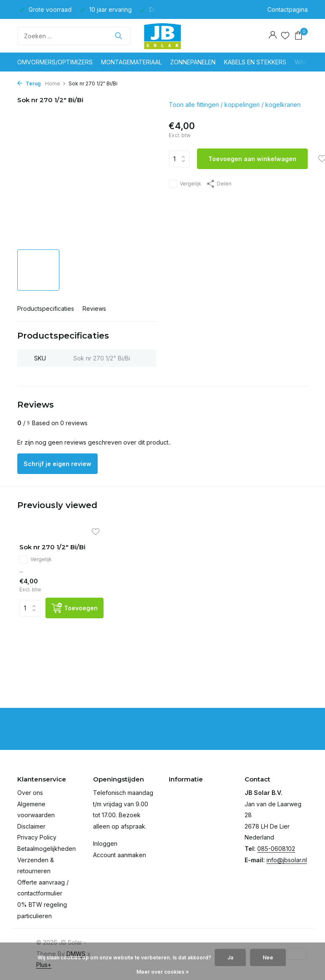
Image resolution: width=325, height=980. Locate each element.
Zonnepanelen (193, 62)
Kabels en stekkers (255, 62)
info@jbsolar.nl (287, 860)
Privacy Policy (37, 837)
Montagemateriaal (131, 62)
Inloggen (105, 844)
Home (56, 83)
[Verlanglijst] (285, 36)
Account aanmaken (120, 855)
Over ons (30, 793)
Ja (230, 957)
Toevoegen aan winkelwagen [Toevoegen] (252, 159)
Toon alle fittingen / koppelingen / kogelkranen (235, 105)
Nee (268, 957)
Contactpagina (288, 9)
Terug (29, 83)
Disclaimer (31, 826)
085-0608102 (276, 849)
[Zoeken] (74, 36)
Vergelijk (185, 184)
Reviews (94, 309)
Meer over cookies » (163, 972)
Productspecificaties (46, 309)
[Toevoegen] (75, 608)
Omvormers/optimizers (55, 62)
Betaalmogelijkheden (47, 849)
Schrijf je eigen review (57, 464)
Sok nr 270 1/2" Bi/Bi (52, 547)
